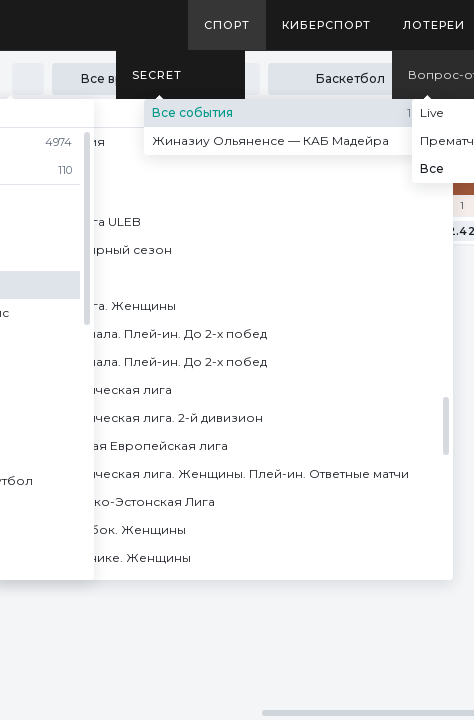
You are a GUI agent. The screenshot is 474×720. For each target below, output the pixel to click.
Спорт (227, 25)
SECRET (157, 75)
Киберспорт (326, 25)
